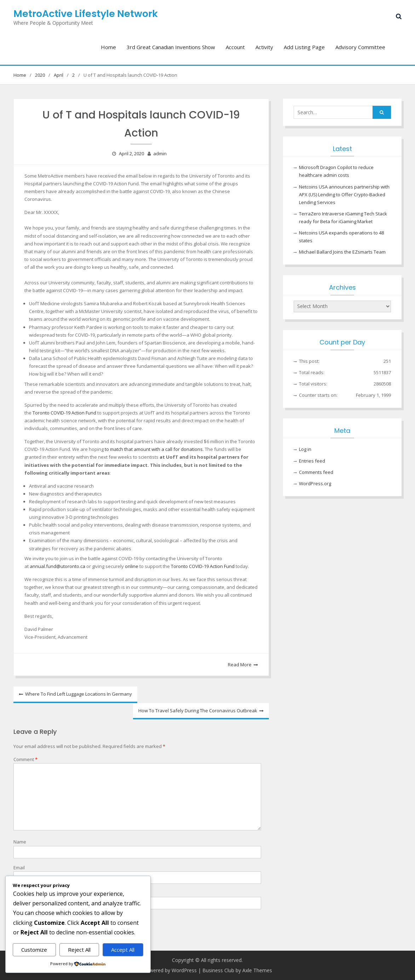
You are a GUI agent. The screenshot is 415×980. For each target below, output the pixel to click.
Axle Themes (257, 970)
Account (235, 47)
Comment (25, 759)
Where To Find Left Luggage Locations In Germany (79, 694)
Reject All (79, 950)
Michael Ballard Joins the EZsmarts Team (342, 252)
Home (108, 47)
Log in (305, 449)
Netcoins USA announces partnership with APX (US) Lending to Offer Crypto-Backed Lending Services (344, 195)
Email (19, 868)
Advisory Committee (360, 47)
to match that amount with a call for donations (154, 449)
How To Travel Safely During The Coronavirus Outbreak (198, 711)
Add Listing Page (304, 47)
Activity (264, 47)
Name (20, 842)
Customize (34, 950)
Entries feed (312, 461)
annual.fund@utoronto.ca (57, 566)
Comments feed (316, 472)
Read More (240, 665)
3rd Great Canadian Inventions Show (171, 47)
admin (160, 153)
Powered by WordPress (170, 970)
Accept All (123, 950)
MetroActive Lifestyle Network (86, 14)
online (132, 566)
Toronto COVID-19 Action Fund (64, 413)
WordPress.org (315, 483)
